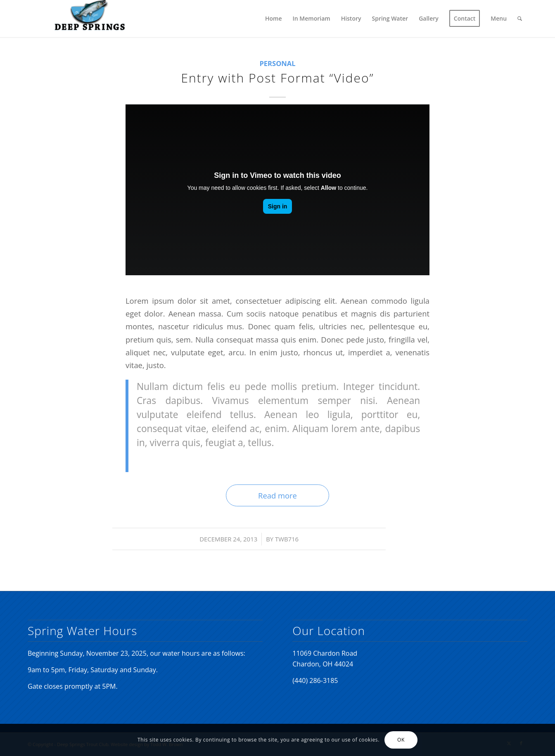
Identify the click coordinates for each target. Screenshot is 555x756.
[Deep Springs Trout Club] (90, 19)
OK (401, 740)
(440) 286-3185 (315, 680)
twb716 (287, 539)
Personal (277, 63)
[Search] (520, 19)
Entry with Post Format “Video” (277, 78)
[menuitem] (274, 19)
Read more (277, 495)
